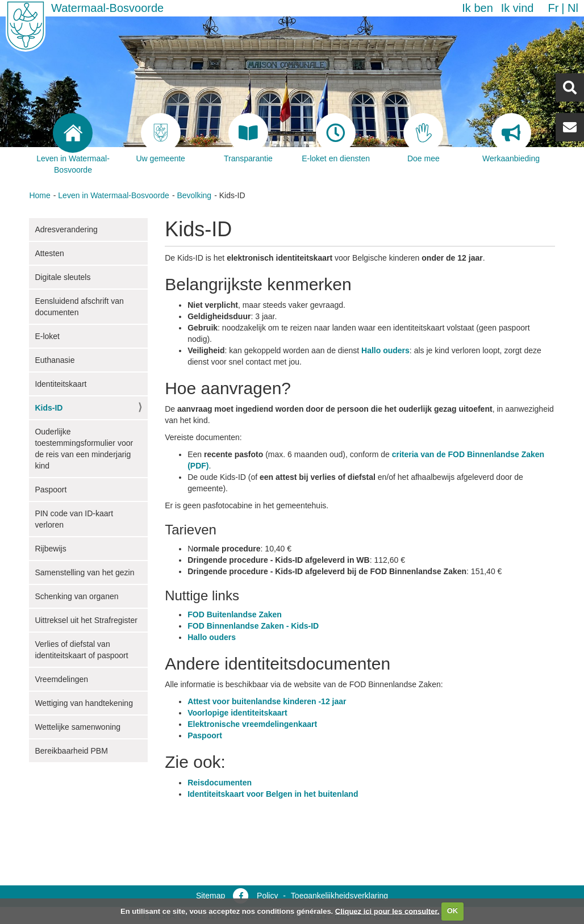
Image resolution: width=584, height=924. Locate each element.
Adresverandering (66, 229)
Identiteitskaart (61, 384)
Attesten (49, 253)
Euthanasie (55, 360)
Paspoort (51, 490)
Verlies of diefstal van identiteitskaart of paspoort (81, 650)
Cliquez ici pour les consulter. (387, 911)
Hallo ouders (385, 350)
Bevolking (194, 195)
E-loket (47, 336)
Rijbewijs (50, 549)
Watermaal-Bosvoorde (107, 8)
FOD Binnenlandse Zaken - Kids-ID (253, 626)
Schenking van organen (76, 596)
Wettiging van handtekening (84, 703)
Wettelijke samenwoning (78, 727)
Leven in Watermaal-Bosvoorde (114, 195)
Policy (267, 896)
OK (453, 911)
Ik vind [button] (518, 8)
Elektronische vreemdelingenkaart (252, 724)
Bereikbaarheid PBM (71, 751)
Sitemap (210, 896)
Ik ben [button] (477, 8)
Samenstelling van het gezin (84, 572)
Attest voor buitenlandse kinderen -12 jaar (267, 701)
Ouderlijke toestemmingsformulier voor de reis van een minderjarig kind (84, 449)
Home (39, 195)
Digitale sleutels (62, 277)
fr (553, 8)
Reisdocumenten (220, 783)
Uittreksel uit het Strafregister (86, 620)
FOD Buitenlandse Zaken (235, 614)
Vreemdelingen (61, 679)
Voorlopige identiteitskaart (237, 713)
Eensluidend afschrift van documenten (79, 307)
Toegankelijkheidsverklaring (339, 896)
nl (573, 8)
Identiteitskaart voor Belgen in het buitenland (273, 794)
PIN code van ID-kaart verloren (74, 519)
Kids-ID (49, 408)
